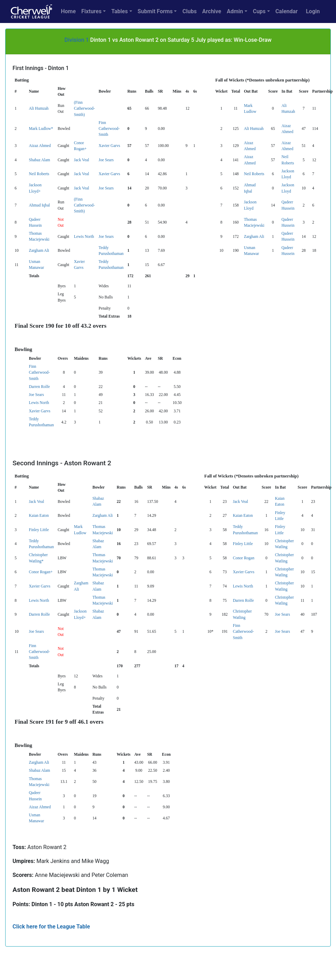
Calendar (287, 11)
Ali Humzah (39, 108)
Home (68, 11)
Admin (235, 11)
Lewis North (84, 236)
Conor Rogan (244, 558)
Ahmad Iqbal (39, 205)
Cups (259, 11)
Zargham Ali (254, 236)
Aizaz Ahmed (40, 146)
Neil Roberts (39, 174)
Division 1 (77, 40)
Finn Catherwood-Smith (109, 129)
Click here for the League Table (51, 927)
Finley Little (39, 530)
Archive (212, 11)
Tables (119, 11)
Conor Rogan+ (41, 572)
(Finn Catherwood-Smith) (84, 108)
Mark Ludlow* (41, 129)
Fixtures (91, 11)
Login (313, 11)
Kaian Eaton (39, 515)
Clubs (189, 11)
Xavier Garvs (110, 146)
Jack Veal (81, 160)
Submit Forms (155, 11)
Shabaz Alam (39, 160)
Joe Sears (106, 160)
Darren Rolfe (39, 387)
